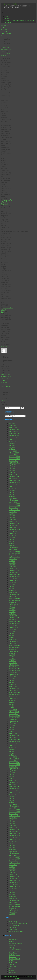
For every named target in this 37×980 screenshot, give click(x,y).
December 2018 (14, 598)
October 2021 (14, 531)
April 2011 (12, 778)
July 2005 (12, 914)
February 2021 (14, 547)
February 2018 (14, 618)
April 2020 (12, 567)
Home (7, 16)
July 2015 (12, 678)
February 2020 (14, 571)
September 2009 (15, 816)
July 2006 (12, 890)
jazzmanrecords (14, 951)
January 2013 (13, 737)
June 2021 (12, 539)
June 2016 (12, 657)
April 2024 (12, 472)
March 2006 (13, 898)
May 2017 (12, 635)
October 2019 (14, 578)
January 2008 (13, 855)
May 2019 (12, 588)
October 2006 (14, 884)
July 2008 (12, 843)
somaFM (12, 965)
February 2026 (14, 429)
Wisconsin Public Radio (16, 931)
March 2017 (13, 639)
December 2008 (14, 833)
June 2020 (12, 563)
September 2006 (15, 886)
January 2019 (13, 596)
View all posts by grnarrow (6, 375)
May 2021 (12, 541)
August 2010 (13, 794)
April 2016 (12, 661)
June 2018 (12, 610)
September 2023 (15, 486)
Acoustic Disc (13, 939)
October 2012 (14, 743)
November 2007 (14, 859)
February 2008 (14, 853)
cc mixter (12, 945)
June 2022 (12, 516)
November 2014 (14, 694)
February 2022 (14, 523)
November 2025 (14, 435)
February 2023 (14, 500)
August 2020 (13, 559)
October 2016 (14, 649)
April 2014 (12, 708)
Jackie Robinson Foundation (14, 926)
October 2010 (14, 790)
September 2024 (15, 463)
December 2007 (14, 857)
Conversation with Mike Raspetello (7, 202)
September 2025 (15, 439)
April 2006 (12, 896)
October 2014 (14, 696)
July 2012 (12, 749)
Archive (11, 941)
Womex (11, 970)
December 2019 (14, 574)
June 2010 (12, 798)
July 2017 (12, 631)
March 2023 (13, 498)
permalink (4, 347)
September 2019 (15, 580)
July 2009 (12, 820)
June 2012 (12, 751)
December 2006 (14, 880)
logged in (4, 400)
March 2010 (13, 804)
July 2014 (12, 702)
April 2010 (12, 802)
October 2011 (14, 767)
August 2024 (13, 465)
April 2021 (12, 543)
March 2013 (13, 733)
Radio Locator (13, 963)
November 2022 (14, 506)
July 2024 (12, 467)
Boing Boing (13, 922)
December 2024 (14, 457)
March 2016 (13, 663)
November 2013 (14, 718)
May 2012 (12, 753)
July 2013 (12, 726)
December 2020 (14, 551)
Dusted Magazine (15, 949)
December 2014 (14, 692)
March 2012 (13, 757)
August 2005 (13, 912)
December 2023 (14, 480)
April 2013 (12, 731)
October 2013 (14, 720)
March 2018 (13, 616)
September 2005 (15, 910)
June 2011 (12, 775)
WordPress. (19, 978)
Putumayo (12, 957)
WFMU (11, 969)
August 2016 (13, 653)
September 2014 (15, 698)
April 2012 (12, 755)
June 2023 (12, 492)
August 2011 (13, 771)
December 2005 (14, 904)
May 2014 (12, 706)
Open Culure (13, 929)
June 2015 (12, 680)
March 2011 (13, 780)
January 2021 (13, 549)
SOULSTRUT (13, 967)
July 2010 (12, 796)
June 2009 (12, 822)
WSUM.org (12, 972)
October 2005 (14, 908)
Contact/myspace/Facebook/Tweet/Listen (19, 20)
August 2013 (13, 724)
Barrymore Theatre (15, 943)
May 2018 (12, 612)
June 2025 (12, 445)
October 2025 (14, 437)
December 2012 (14, 739)
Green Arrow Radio (10, 4)
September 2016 (15, 651)
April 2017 (12, 637)
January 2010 (13, 808)
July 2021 (12, 537)
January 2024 (13, 478)
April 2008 (12, 849)
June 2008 (12, 845)
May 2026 (12, 423)
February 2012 (14, 759)
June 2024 (12, 469)
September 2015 (15, 675)
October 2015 (14, 673)
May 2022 (12, 518)
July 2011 (12, 773)
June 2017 (12, 633)
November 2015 (14, 671)
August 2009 (13, 818)
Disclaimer (8, 22)
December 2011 (14, 763)
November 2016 (14, 647)
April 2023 (12, 496)
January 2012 (13, 761)
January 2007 (13, 878)
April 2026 (12, 425)
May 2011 (12, 777)
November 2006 (14, 882)
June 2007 (12, 869)
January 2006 (13, 902)
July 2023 (12, 490)
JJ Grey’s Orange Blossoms (4, 27)
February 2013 (14, 735)
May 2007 (12, 871)
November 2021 (14, 529)
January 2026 (13, 431)
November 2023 (14, 482)
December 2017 (14, 622)
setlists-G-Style (6, 54)
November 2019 (14, 576)
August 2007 (13, 865)
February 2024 (14, 476)
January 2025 (13, 455)
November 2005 (14, 906)
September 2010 (15, 792)
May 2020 (12, 565)
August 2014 (13, 700)
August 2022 (13, 512)
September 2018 (15, 604)
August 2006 (13, 888)
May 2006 (12, 894)
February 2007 (14, 877)
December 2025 (14, 433)
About (7, 18)
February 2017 (14, 641)
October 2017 (14, 625)
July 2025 (12, 443)
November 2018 (14, 600)
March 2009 (13, 828)
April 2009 (12, 826)
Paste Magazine (14, 955)
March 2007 (13, 875)
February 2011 (14, 782)
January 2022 (13, 525)
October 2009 (14, 814)
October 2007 (14, 861)
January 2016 (13, 667)
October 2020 (14, 555)
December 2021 (14, 527)
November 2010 (14, 788)
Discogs (11, 947)
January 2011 (13, 784)
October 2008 (14, 837)
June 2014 (12, 704)
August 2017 (13, 629)
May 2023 (12, 494)
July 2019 (12, 584)
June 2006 (12, 892)
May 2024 (12, 471)
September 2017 (15, 627)
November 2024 (14, 459)
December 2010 (14, 786)
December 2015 (14, 669)
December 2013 (14, 716)
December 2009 (14, 810)
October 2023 (14, 484)
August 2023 (13, 488)
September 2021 (15, 533)
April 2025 (12, 449)
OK (23, 408)
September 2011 (15, 769)
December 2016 (14, 645)
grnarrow (6, 47)
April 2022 (12, 520)
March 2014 (13, 710)
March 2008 (13, 851)
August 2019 (13, 582)
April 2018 (12, 614)
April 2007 (12, 873)
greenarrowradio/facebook (18, 924)
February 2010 (14, 806)
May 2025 (12, 447)
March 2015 (13, 686)
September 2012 (15, 745)
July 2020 (12, 561)
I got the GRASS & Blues (6, 33)
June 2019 (12, 586)
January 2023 (13, 502)
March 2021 (13, 545)
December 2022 (14, 504)
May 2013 (12, 729)
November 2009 (14, 812)
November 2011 (14, 765)
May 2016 (12, 659)
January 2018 (13, 620)
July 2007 (12, 867)
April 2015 (12, 684)
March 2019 (13, 592)
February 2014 (14, 712)
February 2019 (14, 594)
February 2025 (14, 453)
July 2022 (12, 514)
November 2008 (14, 835)
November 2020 (14, 553)
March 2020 (13, 569)
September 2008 (15, 839)
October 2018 (14, 602)
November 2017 (14, 624)
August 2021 (13, 535)
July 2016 (12, 655)
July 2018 (12, 608)
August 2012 (13, 747)
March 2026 (13, 427)
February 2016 (14, 665)
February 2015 (14, 688)
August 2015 (13, 676)
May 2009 (12, 824)
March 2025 (13, 451)
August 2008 (13, 841)
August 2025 (13, 441)
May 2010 (12, 800)
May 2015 (12, 682)
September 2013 (15, 722)
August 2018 (13, 606)
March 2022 (13, 522)
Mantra (30, 976)
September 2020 (15, 557)
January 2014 (13, 714)
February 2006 (14, 900)
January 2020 (13, 573)
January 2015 (13, 690)
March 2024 (13, 474)
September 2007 (15, 863)
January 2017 (13, 643)
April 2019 (12, 590)
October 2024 (14, 461)
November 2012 (14, 741)
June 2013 (12, 727)
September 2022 (15, 510)
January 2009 (13, 831)
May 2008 (12, 847)
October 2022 (14, 508)
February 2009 (14, 829)
